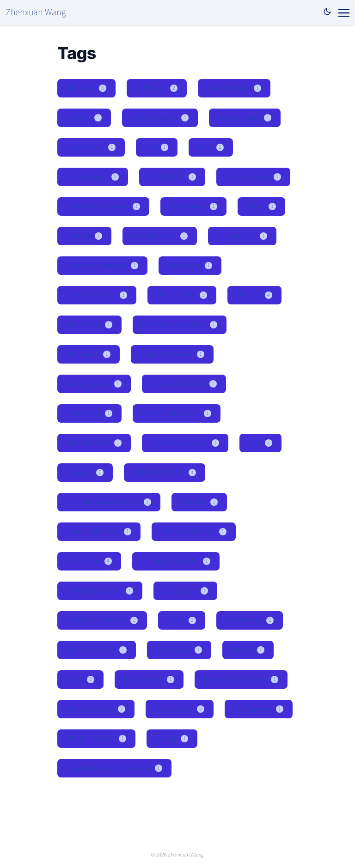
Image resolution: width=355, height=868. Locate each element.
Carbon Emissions (160, 118)
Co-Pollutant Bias (253, 177)
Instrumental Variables (176, 561)
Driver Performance (97, 295)
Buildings (84, 118)
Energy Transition (94, 384)
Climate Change (93, 177)
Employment (89, 354)
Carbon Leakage (245, 118)
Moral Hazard (179, 650)
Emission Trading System (180, 325)
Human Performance (99, 532)
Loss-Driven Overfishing (102, 620)
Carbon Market (91, 147)
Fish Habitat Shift (94, 443)
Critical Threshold (160, 236)
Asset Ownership (234, 88)
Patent (80, 680)
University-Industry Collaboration (114, 768)
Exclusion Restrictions (184, 384)
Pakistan (248, 650)
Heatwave (85, 473)
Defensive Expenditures (102, 266)
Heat (260, 443)
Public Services (149, 680)
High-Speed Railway (165, 473)
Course (261, 206)
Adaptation (86, 88)
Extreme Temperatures (177, 413)
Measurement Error (97, 650)
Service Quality (180, 709)
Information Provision (194, 532)
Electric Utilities (182, 295)
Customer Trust (242, 236)
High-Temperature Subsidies (109, 502)
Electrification (89, 325)
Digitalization (190, 266)
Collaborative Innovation (103, 206)
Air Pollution (157, 88)
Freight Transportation (185, 443)
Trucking (172, 739)
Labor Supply (185, 591)
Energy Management (172, 354)
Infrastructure (89, 561)
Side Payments (259, 709)
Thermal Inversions (96, 739)
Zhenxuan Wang (36, 12)
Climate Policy (172, 177)
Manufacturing (250, 620)
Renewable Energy (96, 709)
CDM (157, 147)
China (211, 147)
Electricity (254, 295)
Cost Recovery (193, 206)
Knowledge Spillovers (100, 591)
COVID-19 (84, 236)
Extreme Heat (89, 413)
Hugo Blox (199, 502)
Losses (182, 620)
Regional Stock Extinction (241, 680)
